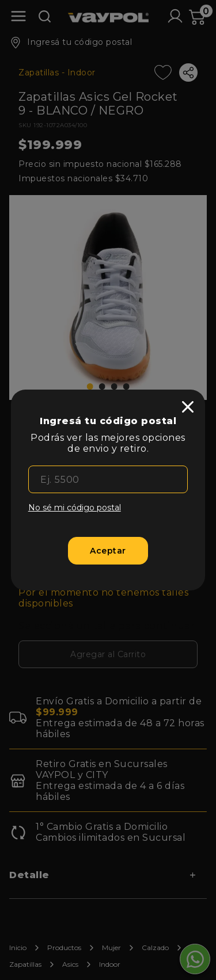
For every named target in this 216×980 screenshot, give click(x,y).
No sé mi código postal (75, 508)
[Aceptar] (108, 551)
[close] (188, 407)
